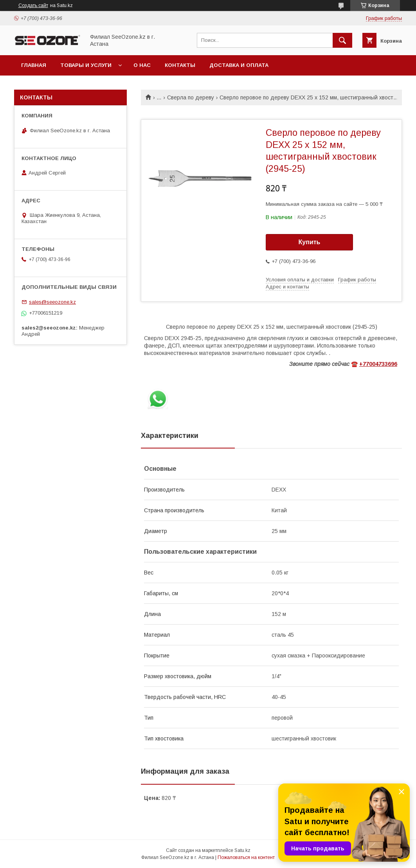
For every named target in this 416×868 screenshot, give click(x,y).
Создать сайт (33, 5)
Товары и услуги (86, 65)
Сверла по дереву (191, 97)
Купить (310, 242)
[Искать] (342, 40)
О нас (142, 65)
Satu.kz (242, 850)
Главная (34, 65)
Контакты (180, 65)
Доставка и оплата (239, 65)
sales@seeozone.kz (52, 302)
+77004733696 (378, 364)
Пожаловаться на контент (246, 857)
